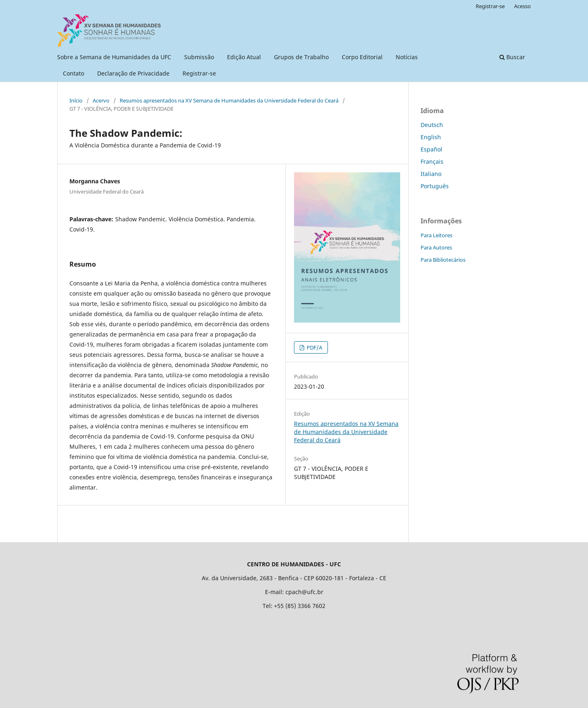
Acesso (522, 6)
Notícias (407, 57)
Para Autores (436, 247)
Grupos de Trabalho (301, 57)
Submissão (199, 57)
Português (435, 186)
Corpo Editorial (362, 57)
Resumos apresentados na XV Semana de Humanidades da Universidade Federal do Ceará (229, 100)
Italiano (431, 174)
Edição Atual (244, 57)
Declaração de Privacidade (133, 73)
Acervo (101, 100)
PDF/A (314, 347)
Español (431, 149)
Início (76, 100)
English (431, 137)
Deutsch (432, 125)
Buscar (512, 57)
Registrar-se (199, 73)
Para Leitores (437, 235)
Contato (73, 73)
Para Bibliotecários (443, 260)
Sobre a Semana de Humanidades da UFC (114, 57)
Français (432, 161)
